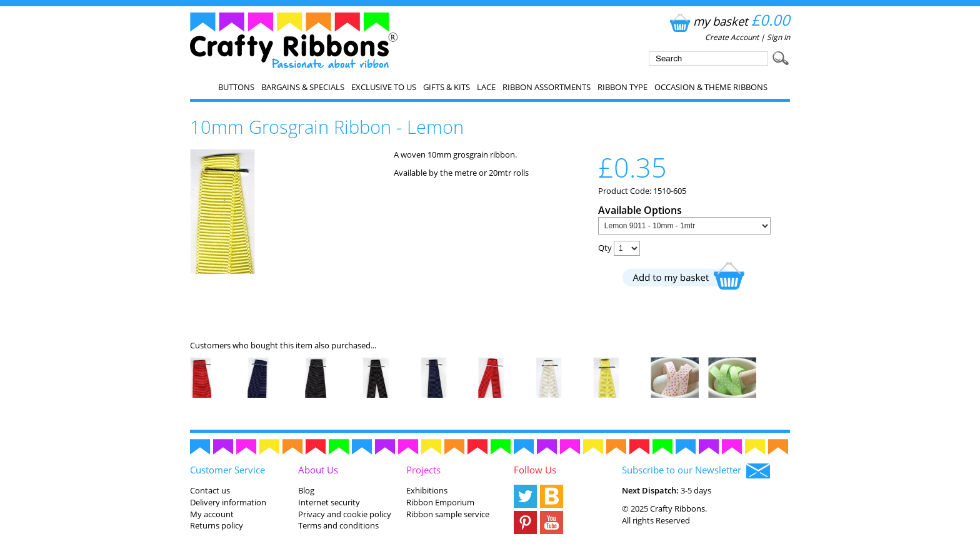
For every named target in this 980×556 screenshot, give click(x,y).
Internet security (329, 502)
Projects (423, 470)
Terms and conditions (338, 525)
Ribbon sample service (448, 514)
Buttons (236, 87)
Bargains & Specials (303, 87)
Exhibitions (427, 490)
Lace (486, 87)
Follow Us (535, 470)
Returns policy (217, 525)
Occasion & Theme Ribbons (711, 87)
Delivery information (228, 502)
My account (212, 514)
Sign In (778, 37)
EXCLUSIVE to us (384, 87)
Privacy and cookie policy (345, 514)
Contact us (210, 490)
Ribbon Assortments (547, 87)
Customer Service (227, 470)
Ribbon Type (622, 87)
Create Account (732, 37)
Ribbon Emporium (440, 502)
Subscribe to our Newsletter (696, 471)
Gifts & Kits (447, 87)
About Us (318, 470)
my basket (728, 21)
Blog (306, 490)
